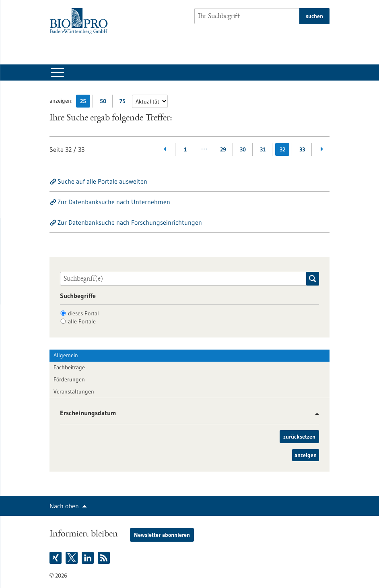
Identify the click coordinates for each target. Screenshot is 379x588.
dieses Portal (83, 313)
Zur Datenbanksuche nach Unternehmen (114, 202)
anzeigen (306, 455)
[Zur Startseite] (81, 21)
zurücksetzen (299, 437)
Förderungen (69, 379)
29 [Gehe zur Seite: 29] (223, 149)
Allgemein (66, 355)
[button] (314, 414)
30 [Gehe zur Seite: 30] (243, 149)
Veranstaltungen (74, 391)
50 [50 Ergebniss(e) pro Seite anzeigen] (105, 102)
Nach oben (64, 506)
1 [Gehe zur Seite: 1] (185, 149)
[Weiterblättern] (322, 149)
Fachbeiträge (69, 367)
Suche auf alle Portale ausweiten (102, 181)
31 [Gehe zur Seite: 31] (263, 149)
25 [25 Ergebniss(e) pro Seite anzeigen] (85, 102)
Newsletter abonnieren (162, 535)
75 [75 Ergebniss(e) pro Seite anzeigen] (125, 102)
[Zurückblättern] (166, 149)
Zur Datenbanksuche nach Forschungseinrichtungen (130, 222)
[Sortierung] (150, 101)
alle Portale (82, 321)
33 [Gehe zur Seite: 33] (302, 149)
